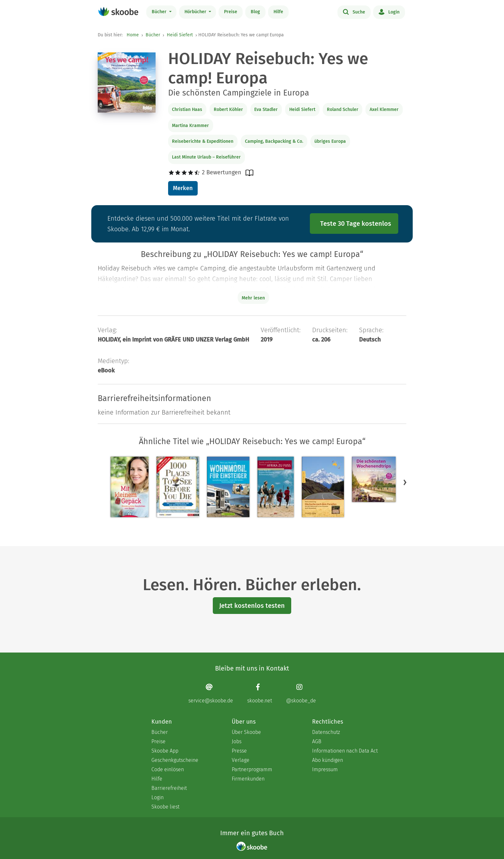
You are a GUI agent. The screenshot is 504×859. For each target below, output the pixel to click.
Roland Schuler (343, 110)
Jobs (237, 741)
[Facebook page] (260, 693)
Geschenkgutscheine (175, 760)
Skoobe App (165, 751)
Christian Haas (187, 110)
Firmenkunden (248, 779)
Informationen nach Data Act (345, 751)
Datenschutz (326, 732)
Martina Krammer (190, 126)
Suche (354, 12)
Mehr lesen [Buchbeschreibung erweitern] (253, 298)
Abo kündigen (328, 760)
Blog (255, 12)
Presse (239, 751)
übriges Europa (330, 141)
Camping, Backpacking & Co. (274, 141)
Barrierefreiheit (169, 788)
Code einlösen (168, 769)
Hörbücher (196, 12)
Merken (183, 188)
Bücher (160, 12)
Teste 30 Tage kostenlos (356, 224)
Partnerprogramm (252, 769)
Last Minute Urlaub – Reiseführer (206, 157)
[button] (405, 482)
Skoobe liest (165, 807)
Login (389, 12)
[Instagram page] (301, 693)
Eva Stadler (266, 110)
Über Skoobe (246, 732)
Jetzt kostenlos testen (252, 606)
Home (133, 35)
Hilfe (278, 12)
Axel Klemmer (384, 110)
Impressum (325, 769)
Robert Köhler (228, 110)
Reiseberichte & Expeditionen (203, 141)
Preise (231, 12)
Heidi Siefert (180, 35)
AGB (317, 741)
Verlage (241, 760)
